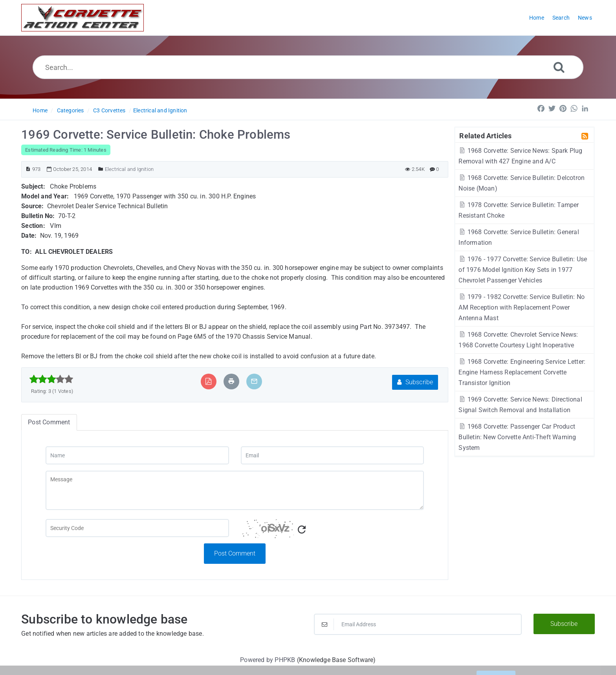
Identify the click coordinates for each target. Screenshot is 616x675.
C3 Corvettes (109, 110)
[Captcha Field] (137, 528)
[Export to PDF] (208, 381)
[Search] (559, 67)
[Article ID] (28, 169)
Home (40, 110)
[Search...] (308, 67)
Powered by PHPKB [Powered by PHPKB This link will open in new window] (268, 660)
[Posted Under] (101, 169)
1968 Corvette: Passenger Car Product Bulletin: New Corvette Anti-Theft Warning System (517, 437)
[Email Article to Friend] (254, 381)
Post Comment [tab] (49, 422)
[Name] (137, 455)
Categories (71, 110)
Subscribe (415, 382)
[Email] (332, 455)
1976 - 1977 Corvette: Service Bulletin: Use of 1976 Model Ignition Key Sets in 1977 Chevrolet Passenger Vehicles (523, 270)
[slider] (51, 379)
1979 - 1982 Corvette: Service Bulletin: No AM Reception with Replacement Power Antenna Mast (522, 307)
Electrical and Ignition (160, 110)
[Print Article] (231, 381)
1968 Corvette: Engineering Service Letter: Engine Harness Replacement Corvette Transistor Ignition (522, 372)
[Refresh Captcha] (302, 530)
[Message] (235, 490)
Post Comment (235, 553)
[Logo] (82, 18)
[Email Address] (418, 624)
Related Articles (485, 136)
